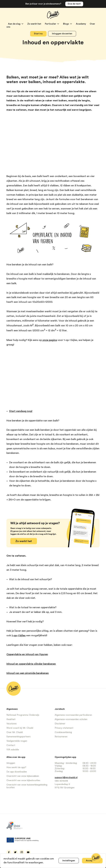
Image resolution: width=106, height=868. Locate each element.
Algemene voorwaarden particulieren (73, 715)
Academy (81, 24)
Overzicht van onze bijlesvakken (23, 776)
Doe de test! (74, 4)
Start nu (38, 34)
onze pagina (49, 340)
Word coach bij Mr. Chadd (20, 728)
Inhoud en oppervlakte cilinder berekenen (31, 664)
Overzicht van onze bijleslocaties (23, 780)
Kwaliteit (11, 719)
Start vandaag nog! (21, 411)
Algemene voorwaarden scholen (71, 719)
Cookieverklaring (63, 732)
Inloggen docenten (62, 34)
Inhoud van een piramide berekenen (28, 673)
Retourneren (61, 737)
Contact (11, 745)
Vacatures (12, 724)
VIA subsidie (13, 750)
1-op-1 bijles (19, 635)
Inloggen (11, 763)
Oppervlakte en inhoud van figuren (27, 654)
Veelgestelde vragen (17, 741)
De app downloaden (17, 772)
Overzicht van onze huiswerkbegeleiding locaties (27, 786)
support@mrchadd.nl (66, 778)
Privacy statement (64, 728)
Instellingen (69, 861)
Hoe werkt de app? (16, 767)
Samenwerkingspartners (18, 737)
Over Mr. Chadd (15, 732)
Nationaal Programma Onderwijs (23, 715)
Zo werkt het (35, 24)
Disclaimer (60, 724)
